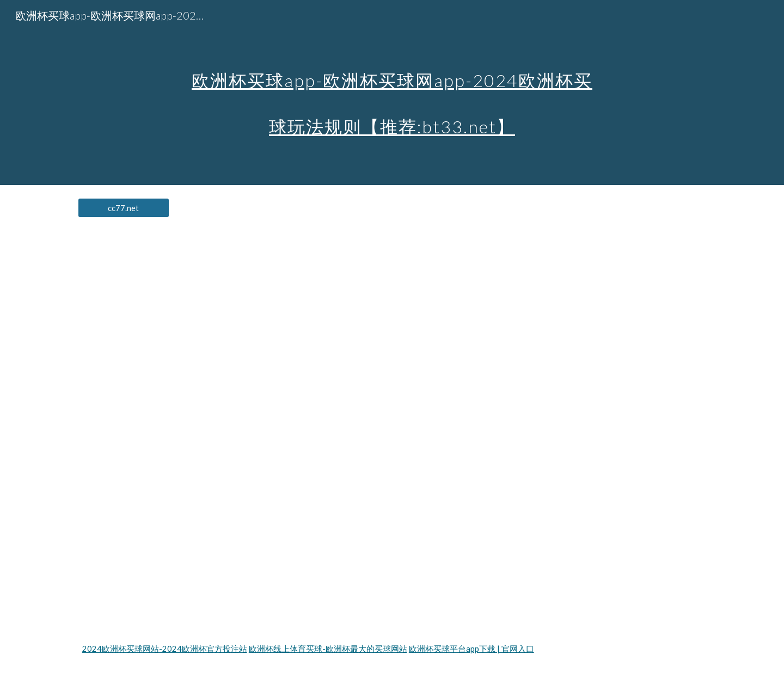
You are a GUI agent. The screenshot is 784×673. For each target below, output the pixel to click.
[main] (392, 93)
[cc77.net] (124, 208)
